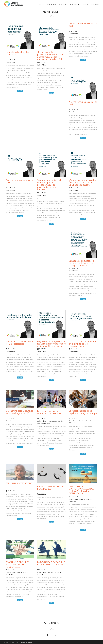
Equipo (85, 4)
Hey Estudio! (29, 642)
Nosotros (52, 4)
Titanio (22, 642)
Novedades (74, 4)
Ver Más (20, 91)
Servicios (63, 4)
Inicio (42, 4)
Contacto (95, 4)
